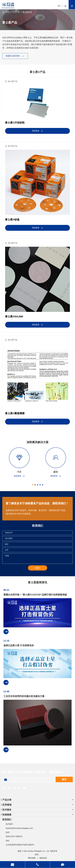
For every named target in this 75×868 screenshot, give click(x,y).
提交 (64, 781)
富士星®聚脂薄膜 (15, 415)
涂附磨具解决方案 (39, 442)
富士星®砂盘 (12, 221)
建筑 (58, 472)
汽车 (21, 472)
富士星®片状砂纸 (15, 123)
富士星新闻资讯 (38, 584)
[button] (34, 485)
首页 (7, 12)
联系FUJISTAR (15, 56)
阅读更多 (37, 131)
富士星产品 (27, 12)
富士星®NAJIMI (14, 318)
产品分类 (16, 12)
